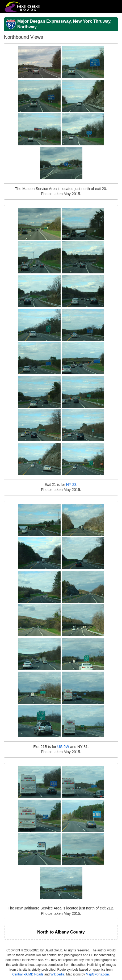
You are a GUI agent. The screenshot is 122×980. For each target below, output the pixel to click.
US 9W (63, 747)
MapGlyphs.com (97, 974)
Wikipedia (57, 974)
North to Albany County (61, 932)
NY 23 (71, 485)
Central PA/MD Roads (28, 974)
